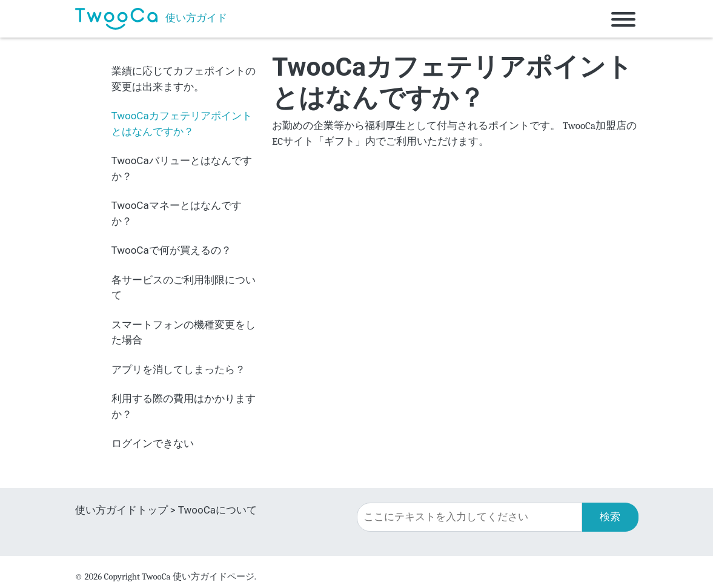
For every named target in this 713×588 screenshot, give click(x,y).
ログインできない (153, 443)
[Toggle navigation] (623, 19)
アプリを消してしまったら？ (178, 369)
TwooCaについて (217, 510)
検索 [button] (610, 517)
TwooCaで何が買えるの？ (171, 250)
